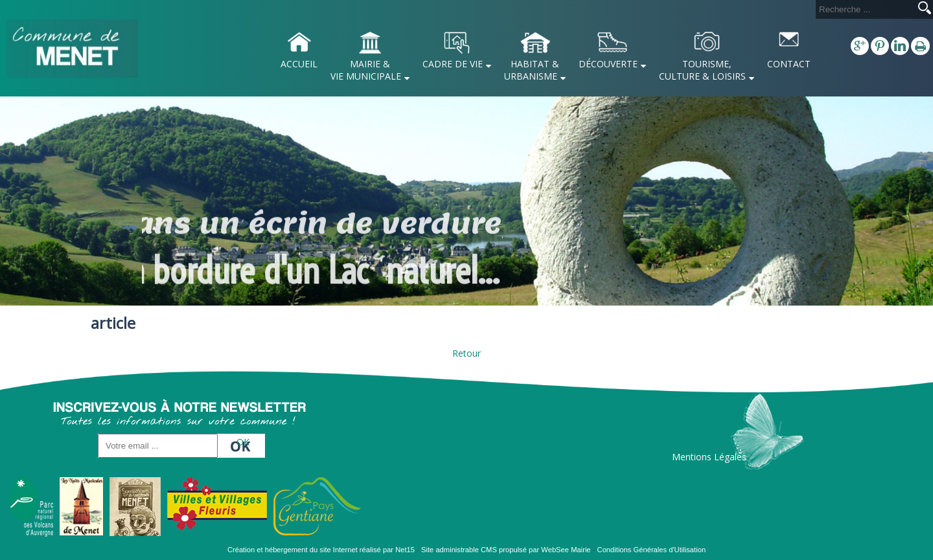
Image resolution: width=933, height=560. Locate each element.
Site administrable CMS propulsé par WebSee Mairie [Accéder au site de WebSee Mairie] (506, 550)
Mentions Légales (709, 457)
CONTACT (789, 64)
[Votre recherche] (864, 9)
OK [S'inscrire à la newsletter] (243, 442)
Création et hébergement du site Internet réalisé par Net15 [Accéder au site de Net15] (321, 550)
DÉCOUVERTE (608, 64)
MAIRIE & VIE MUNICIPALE (366, 70)
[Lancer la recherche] (925, 9)
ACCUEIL (299, 64)
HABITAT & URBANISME (532, 70)
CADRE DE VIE (453, 64)
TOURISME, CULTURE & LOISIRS (702, 70)
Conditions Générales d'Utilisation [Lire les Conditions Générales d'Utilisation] (652, 550)
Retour (466, 353)
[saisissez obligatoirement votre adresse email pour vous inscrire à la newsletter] (158, 446)
